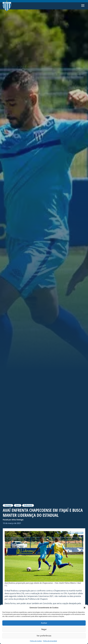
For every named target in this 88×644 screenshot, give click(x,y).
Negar (44, 629)
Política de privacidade (50, 641)
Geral (18, 505)
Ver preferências (44, 636)
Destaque (8, 505)
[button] (85, 608)
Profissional (28, 505)
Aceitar (44, 623)
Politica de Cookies (36, 641)
